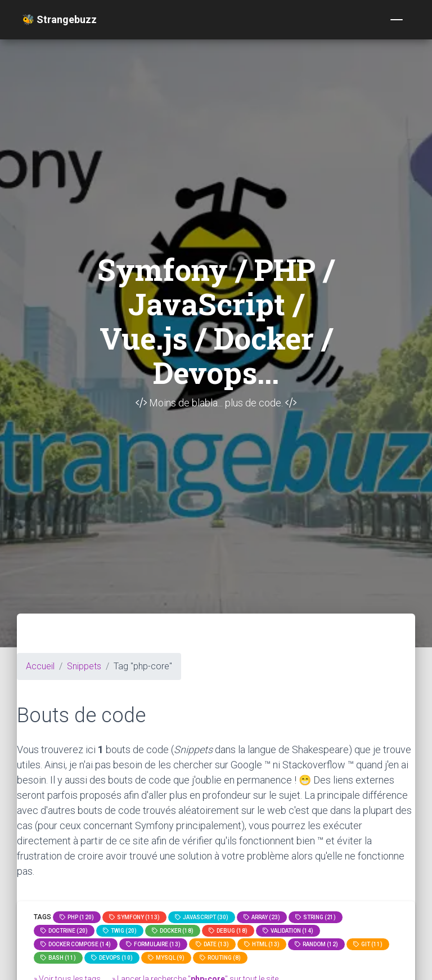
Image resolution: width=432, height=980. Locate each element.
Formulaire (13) (153, 944)
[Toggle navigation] (397, 20)
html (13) (262, 944)
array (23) (262, 917)
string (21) (316, 917)
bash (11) (58, 958)
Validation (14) (288, 931)
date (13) (212, 944)
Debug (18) (228, 931)
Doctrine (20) (64, 931)
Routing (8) (220, 958)
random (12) (316, 944)
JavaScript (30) (202, 917)
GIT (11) (368, 944)
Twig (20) (120, 931)
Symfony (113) (134, 917)
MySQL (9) (166, 958)
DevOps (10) (112, 958)
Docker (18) (173, 931)
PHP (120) (77, 917)
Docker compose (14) (76, 944)
